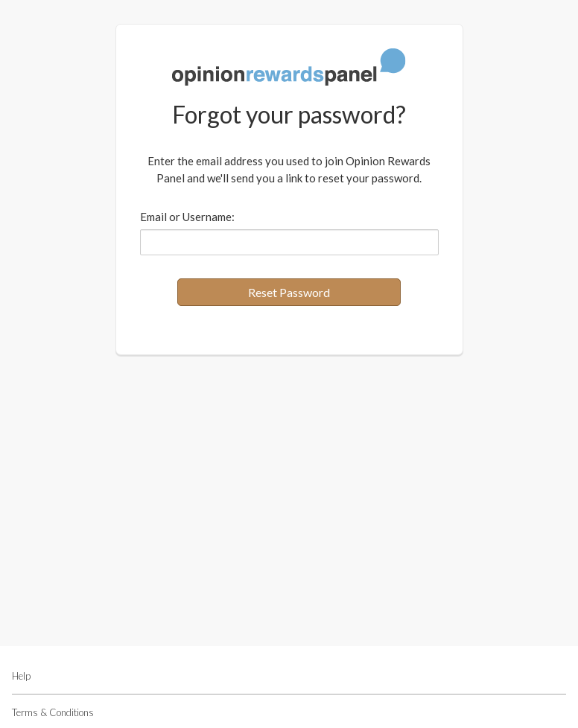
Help (21, 676)
